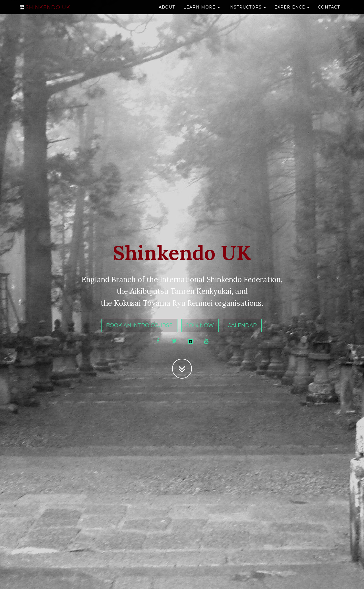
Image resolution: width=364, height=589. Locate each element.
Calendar (242, 325)
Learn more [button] (202, 13)
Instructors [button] (247, 13)
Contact (329, 13)
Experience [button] (292, 13)
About (167, 13)
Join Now (200, 325)
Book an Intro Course (139, 325)
